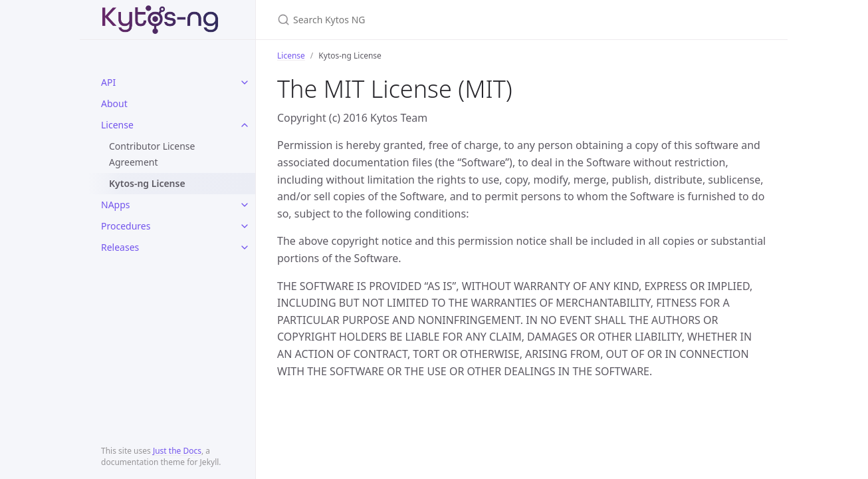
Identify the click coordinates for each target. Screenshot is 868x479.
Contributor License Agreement (152, 154)
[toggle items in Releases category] (245, 247)
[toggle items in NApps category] (245, 205)
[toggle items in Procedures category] (245, 226)
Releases (120, 247)
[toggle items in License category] (245, 125)
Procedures (126, 226)
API (108, 82)
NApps (116, 205)
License (117, 125)
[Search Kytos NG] (434, 20)
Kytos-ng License (147, 183)
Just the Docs (177, 451)
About (114, 103)
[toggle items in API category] (245, 82)
